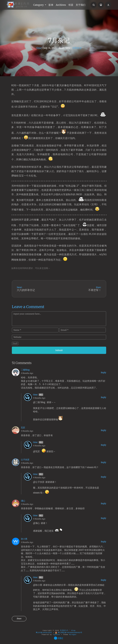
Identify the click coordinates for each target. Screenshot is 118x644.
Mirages (73, 635)
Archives (61, 5)
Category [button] (39, 5)
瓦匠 (23, 428)
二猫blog (25, 370)
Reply (104, 373)
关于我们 (81, 5)
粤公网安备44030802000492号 (69, 633)
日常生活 (77, 48)
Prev (19, 619)
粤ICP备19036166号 (44, 633)
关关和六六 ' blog (68, 631)
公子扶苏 (25, 460)
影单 (51, 5)
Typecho (56, 635)
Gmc (39, 48)
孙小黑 (24, 539)
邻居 (71, 5)
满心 (23, 501)
